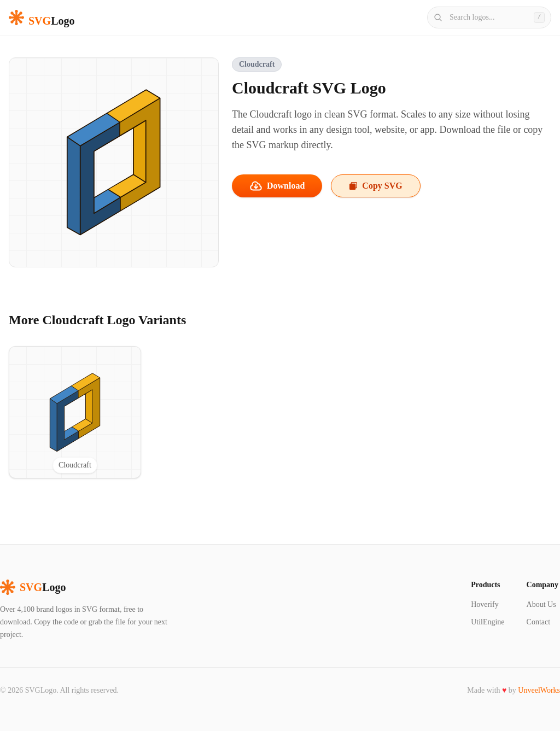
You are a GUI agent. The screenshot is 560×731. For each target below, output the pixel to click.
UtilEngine (488, 622)
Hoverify (485, 604)
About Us (541, 604)
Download (277, 186)
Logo (33, 587)
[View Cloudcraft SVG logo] (75, 412)
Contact (539, 622)
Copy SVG (375, 186)
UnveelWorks (539, 690)
